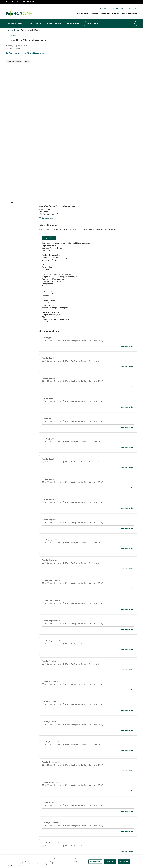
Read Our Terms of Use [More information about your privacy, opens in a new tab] (15, 867)
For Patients (83, 14)
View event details (127, 347)
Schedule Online (16, 22)
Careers (94, 14)
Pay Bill (115, 9)
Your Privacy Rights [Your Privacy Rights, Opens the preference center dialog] (95, 863)
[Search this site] (110, 24)
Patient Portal (105, 9)
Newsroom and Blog (110, 14)
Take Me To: (10, 2)
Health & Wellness (129, 14)
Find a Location (54, 22)
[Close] (140, 863)
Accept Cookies (124, 863)
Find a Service (73, 22)
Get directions (46, 218)
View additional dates (35, 53)
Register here (49, 238)
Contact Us (133, 9)
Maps (123, 9)
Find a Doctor (35, 22)
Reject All (110, 863)
